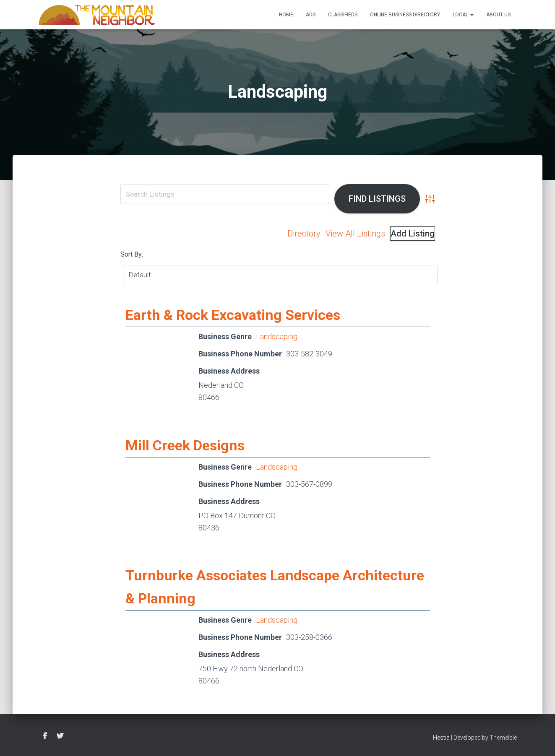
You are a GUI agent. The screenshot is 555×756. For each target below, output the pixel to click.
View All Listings (355, 234)
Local (463, 15)
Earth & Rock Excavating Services (233, 315)
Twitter (60, 736)
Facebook (45, 736)
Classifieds (343, 15)
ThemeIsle (503, 738)
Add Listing (413, 234)
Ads (311, 15)
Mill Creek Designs (185, 445)
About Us (498, 15)
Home (286, 15)
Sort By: (132, 254)
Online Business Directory (405, 15)
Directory (304, 234)
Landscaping (277, 336)
